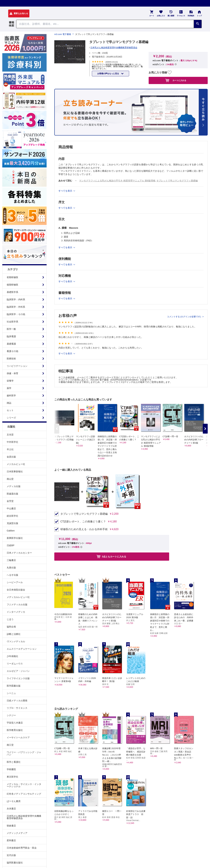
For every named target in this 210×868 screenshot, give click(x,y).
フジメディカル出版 (17, 604)
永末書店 (11, 809)
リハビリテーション (17, 366)
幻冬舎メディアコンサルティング (24, 794)
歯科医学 (11, 396)
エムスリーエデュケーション (22, 649)
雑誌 (9, 403)
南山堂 (10, 479)
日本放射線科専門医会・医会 (22, 848)
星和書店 (11, 840)
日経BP (11, 545)
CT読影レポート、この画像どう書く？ (83, 522)
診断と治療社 (14, 634)
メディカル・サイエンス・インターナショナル (24, 785)
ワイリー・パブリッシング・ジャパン (24, 753)
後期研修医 (12, 285)
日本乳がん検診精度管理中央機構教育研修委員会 (24, 817)
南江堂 (10, 745)
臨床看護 (11, 336)
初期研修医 (12, 277)
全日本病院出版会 (16, 590)
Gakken (11, 531)
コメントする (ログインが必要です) (184, 317)
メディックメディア (17, 833)
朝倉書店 (11, 826)
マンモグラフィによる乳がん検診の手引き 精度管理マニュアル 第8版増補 (117, 181)
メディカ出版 (14, 486)
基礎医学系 (12, 292)
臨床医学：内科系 (16, 299)
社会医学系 (12, 322)
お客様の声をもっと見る (108, 74)
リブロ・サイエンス (17, 708)
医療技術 (11, 359)
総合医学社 (12, 516)
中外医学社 (12, 442)
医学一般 (11, 329)
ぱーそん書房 (14, 801)
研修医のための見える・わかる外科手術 (84, 529)
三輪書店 (11, 560)
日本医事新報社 (15, 472)
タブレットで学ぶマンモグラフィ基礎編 (177, 181)
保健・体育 (12, 373)
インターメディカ (16, 612)
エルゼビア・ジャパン (18, 671)
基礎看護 (11, 344)
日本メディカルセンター (19, 553)
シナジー (11, 715)
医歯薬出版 (12, 494)
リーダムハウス (15, 664)
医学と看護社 (14, 762)
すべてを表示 (66, 353)
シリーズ (11, 418)
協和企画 (11, 627)
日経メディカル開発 (17, 701)
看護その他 (12, 351)
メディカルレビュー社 (18, 597)
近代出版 (11, 855)
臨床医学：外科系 (16, 307)
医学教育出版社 (15, 730)
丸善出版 (11, 568)
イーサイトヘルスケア (18, 737)
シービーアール (15, 582)
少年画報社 (12, 656)
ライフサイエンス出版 (18, 678)
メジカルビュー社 (16, 464)
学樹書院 (11, 769)
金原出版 (11, 457)
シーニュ (11, 693)
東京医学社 (12, 777)
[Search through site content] (105, 24)
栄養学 (10, 381)
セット (10, 410)
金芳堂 (10, 501)
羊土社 (10, 449)
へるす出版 (12, 575)
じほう (10, 619)
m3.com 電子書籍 (63, 34)
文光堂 (10, 435)
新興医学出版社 (15, 538)
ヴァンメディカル (16, 641)
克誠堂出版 (12, 523)
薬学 (9, 388)
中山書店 (11, 508)
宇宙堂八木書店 (15, 723)
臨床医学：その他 (16, 314)
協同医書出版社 (15, 863)
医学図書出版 (14, 686)
